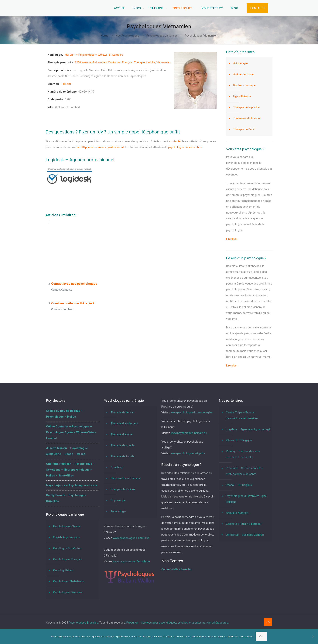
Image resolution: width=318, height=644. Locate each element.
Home (104, 36)
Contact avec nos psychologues (74, 284)
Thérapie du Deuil (244, 129)
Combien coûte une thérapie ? (73, 303)
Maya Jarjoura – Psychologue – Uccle (72, 485)
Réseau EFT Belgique (239, 440)
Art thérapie (240, 63)
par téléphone (84, 147)
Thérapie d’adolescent (124, 423)
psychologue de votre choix (185, 147)
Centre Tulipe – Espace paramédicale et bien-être (242, 415)
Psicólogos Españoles (67, 548)
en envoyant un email (111, 147)
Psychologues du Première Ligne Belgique (246, 499)
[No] (313, 636)
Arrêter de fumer (244, 74)
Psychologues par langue (162, 36)
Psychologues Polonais (68, 592)
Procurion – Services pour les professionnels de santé (244, 471)
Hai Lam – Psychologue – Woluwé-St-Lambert (94, 55)
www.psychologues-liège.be (188, 453)
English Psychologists (67, 537)
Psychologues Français (68, 559)
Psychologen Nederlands (68, 581)
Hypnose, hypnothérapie (126, 478)
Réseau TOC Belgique (239, 485)
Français (127, 62)
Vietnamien (163, 62)
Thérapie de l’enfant (123, 412)
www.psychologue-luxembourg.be (191, 412)
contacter (175, 141)
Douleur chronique (244, 85)
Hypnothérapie (242, 96)
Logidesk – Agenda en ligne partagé (248, 429)
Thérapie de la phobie (246, 107)
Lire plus (231, 239)
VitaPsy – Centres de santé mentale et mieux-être (243, 454)
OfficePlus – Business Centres (245, 535)
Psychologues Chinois (67, 526)
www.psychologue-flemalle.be (131, 561)
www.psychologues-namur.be (131, 538)
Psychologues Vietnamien (201, 36)
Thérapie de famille (123, 456)
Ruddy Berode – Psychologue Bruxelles (66, 498)
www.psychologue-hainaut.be (189, 433)
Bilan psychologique (123, 489)
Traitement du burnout (247, 118)
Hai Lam (66, 84)
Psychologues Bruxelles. (84, 623)
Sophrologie (118, 500)
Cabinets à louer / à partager (244, 524)
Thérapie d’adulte (145, 62)
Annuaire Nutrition (237, 513)
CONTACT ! (257, 8)
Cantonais (114, 62)
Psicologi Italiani (63, 570)
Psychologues (60, 197)
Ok (261, 636)
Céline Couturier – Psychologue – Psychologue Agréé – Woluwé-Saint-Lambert (71, 432)
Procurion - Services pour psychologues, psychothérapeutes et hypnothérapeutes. (178, 623)
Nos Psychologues (127, 36)
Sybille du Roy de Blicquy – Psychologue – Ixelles (64, 414)
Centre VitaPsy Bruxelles (177, 569)
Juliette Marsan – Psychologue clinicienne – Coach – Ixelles (67, 451)
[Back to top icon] (268, 622)
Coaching (117, 467)
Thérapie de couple (123, 445)
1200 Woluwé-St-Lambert (91, 62)
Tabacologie (118, 511)
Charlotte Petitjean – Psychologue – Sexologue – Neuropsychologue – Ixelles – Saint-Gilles (70, 470)
